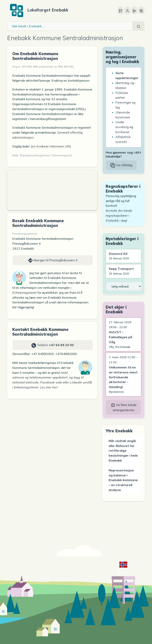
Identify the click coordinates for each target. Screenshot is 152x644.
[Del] (134, 10)
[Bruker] (127, 10)
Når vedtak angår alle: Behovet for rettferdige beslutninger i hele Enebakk (123, 451)
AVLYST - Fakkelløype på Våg (121, 337)
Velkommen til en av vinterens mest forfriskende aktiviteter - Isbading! (123, 377)
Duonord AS (118, 254)
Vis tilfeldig (121, 165)
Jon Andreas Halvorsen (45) (51, 146)
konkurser (123, 132)
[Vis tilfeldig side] (141, 10)
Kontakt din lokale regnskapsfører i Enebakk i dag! (119, 215)
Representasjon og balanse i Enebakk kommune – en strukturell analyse (123, 480)
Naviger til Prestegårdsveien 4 (53, 261)
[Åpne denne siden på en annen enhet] (121, 10)
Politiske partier (122, 95)
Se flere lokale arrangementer (124, 407)
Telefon (53, 345)
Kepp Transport (121, 269)
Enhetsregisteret (24, 293)
